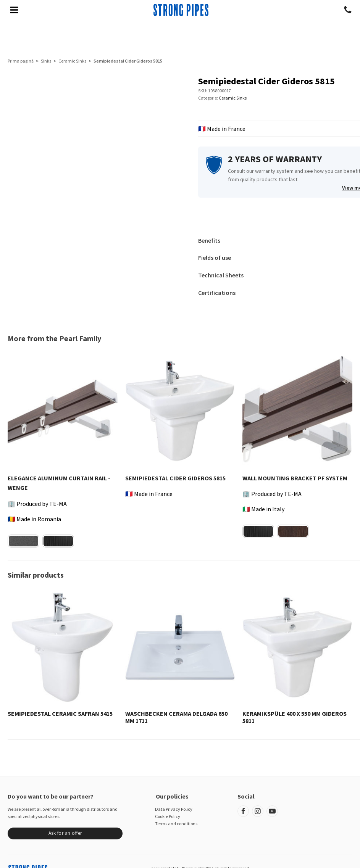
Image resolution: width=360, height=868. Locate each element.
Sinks (46, 61)
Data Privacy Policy (174, 809)
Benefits (209, 240)
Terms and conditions (176, 824)
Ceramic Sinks (72, 61)
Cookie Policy (168, 816)
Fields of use (215, 258)
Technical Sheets (221, 275)
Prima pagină (21, 61)
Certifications (217, 293)
